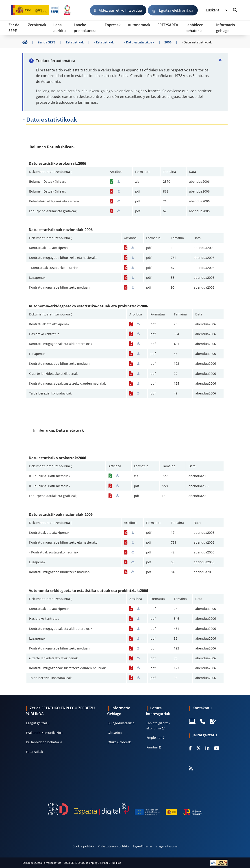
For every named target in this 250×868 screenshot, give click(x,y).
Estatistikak (34, 752)
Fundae (152, 747)
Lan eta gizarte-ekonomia (158, 725)
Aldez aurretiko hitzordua (120, 10)
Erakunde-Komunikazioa (44, 733)
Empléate (153, 738)
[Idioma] (217, 10)
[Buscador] (235, 10)
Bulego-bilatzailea (121, 723)
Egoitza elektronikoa (176, 10)
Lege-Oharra (142, 846)
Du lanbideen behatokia (44, 742)
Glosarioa (115, 733)
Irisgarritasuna (166, 846)
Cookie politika (83, 846)
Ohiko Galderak (119, 742)
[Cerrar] (220, 60)
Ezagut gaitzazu (38, 723)
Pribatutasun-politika (114, 846)
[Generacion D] (125, 809)
